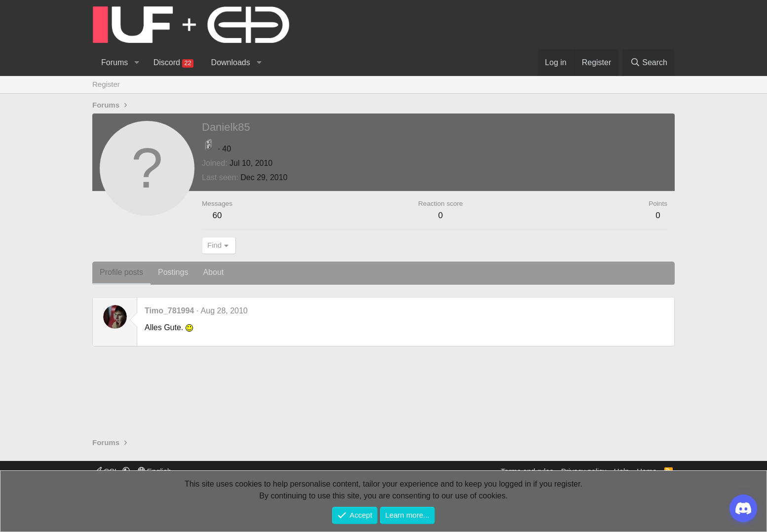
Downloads (231, 62)
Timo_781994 (169, 311)
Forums (115, 62)
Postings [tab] (173, 272)
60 (217, 215)
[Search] (649, 63)
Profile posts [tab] (121, 272)
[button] (136, 63)
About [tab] (213, 272)
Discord (173, 63)
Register (106, 84)
